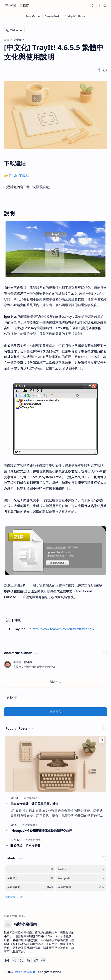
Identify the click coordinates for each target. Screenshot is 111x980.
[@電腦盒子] (31, 825)
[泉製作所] (12, 698)
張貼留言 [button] (55, 712)
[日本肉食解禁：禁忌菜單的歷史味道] (55, 764)
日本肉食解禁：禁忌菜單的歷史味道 (34, 804)
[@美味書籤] (81, 887)
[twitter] (81, 869)
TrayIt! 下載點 (19, 176)
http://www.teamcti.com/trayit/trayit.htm (63, 629)
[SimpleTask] (52, 16)
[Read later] (98, 70)
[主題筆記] (32, 798)
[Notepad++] (81, 878)
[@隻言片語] (34, 840)
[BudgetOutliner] (75, 16)
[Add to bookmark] (101, 740)
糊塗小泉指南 (20, 5)
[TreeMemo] (33, 16)
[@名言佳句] (30, 887)
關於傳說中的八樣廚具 (25, 846)
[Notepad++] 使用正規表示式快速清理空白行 (41, 831)
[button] (6, 6)
